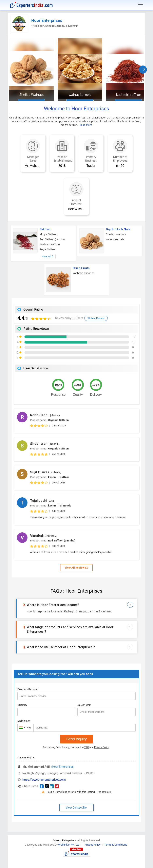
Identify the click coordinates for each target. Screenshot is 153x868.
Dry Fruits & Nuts (118, 229)
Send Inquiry (76, 739)
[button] (42, 786)
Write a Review (96, 318)
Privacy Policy (102, 747)
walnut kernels (80, 95)
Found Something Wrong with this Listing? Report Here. (79, 792)
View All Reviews (76, 568)
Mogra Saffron (49, 234)
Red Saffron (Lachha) (52, 239)
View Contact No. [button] (76, 808)
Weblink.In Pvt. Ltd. (69, 845)
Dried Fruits (81, 268)
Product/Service (27, 689)
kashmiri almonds (84, 273)
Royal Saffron (48, 249)
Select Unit (84, 705)
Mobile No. (24, 721)
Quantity (22, 705)
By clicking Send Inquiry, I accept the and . (76, 747)
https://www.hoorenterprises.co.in (44, 780)
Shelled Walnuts (32, 95)
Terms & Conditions (116, 845)
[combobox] (25, 728)
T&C (87, 747)
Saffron (45, 229)
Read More (86, 125)
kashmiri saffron (129, 95)
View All (48, 256)
